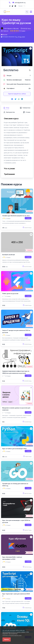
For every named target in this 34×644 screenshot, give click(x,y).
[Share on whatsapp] (19, 99)
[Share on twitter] (16, 99)
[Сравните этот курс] (30, 70)
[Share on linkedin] (22, 99)
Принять (7, 639)
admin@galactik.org (19, 2)
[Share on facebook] (12, 99)
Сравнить (28, 218)
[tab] (6, 108)
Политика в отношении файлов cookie (12, 635)
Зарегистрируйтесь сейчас (17, 94)
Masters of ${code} (13, 29)
